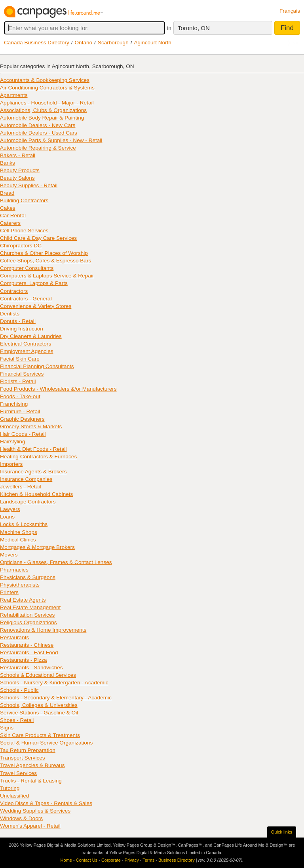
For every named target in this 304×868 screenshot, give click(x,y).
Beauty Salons (17, 178)
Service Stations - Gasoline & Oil (39, 713)
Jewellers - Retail (21, 487)
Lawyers (10, 509)
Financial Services (22, 374)
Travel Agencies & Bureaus (32, 765)
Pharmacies (14, 570)
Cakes (8, 208)
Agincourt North (152, 43)
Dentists (10, 314)
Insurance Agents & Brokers (33, 472)
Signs (7, 728)
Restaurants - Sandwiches (31, 668)
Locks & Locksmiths (24, 524)
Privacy (132, 860)
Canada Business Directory (37, 43)
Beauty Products (20, 170)
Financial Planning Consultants (37, 366)
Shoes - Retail (17, 720)
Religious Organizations (28, 622)
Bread (7, 193)
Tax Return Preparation (28, 750)
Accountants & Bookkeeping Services (45, 80)
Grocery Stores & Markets (31, 426)
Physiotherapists (20, 585)
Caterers (10, 223)
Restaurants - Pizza (24, 660)
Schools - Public (19, 690)
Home (66, 860)
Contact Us (87, 860)
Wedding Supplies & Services (35, 811)
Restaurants (14, 637)
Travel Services (18, 773)
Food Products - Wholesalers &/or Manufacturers (58, 389)
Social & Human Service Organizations (46, 743)
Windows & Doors (21, 818)
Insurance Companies (26, 479)
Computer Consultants (27, 268)
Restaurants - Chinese (27, 645)
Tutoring (10, 788)
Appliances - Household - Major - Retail (47, 103)
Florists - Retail (18, 381)
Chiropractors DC (21, 246)
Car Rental (13, 216)
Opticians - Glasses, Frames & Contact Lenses (56, 562)
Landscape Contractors (28, 502)
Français (290, 11)
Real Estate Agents (23, 600)
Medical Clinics (18, 540)
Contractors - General (26, 299)
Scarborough (113, 43)
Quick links (282, 832)
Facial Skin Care (20, 359)
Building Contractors (24, 200)
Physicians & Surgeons (28, 577)
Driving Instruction (22, 329)
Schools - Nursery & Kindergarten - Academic (54, 683)
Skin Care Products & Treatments (40, 735)
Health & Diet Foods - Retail (33, 449)
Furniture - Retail (20, 411)
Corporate (111, 860)
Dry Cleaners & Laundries (31, 336)
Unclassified (14, 796)
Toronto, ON (194, 28)
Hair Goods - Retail (23, 434)
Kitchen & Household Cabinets (36, 494)
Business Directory (177, 860)
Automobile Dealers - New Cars (38, 125)
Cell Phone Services (24, 231)
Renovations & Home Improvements (43, 630)
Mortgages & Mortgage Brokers (37, 547)
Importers (11, 464)
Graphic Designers (22, 419)
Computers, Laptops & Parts (34, 283)
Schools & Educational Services (38, 675)
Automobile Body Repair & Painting (42, 118)
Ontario (84, 43)
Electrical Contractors (26, 344)
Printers (9, 592)
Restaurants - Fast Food (29, 652)
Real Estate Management (30, 607)
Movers (9, 555)
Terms (148, 860)
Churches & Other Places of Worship (44, 253)
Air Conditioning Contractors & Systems (47, 88)
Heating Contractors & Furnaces (38, 457)
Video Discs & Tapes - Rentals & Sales (46, 803)
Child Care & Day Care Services (38, 238)
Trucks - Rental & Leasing (31, 781)
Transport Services (23, 758)
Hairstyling (12, 442)
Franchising (14, 404)
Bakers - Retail (18, 155)
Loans (7, 517)
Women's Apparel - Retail (30, 826)
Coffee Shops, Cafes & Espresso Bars (46, 261)
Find (287, 28)
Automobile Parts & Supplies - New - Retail (51, 140)
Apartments (14, 95)
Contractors (14, 291)
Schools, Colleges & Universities (39, 705)
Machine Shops (19, 532)
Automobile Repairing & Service (38, 148)
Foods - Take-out (20, 396)
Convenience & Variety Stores (36, 306)
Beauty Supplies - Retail (29, 185)
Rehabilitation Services (27, 615)
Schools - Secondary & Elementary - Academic (56, 698)
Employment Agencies (27, 351)
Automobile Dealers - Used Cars (39, 133)
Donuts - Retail (18, 321)
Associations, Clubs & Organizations (43, 110)
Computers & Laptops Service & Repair (47, 276)
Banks (8, 163)
